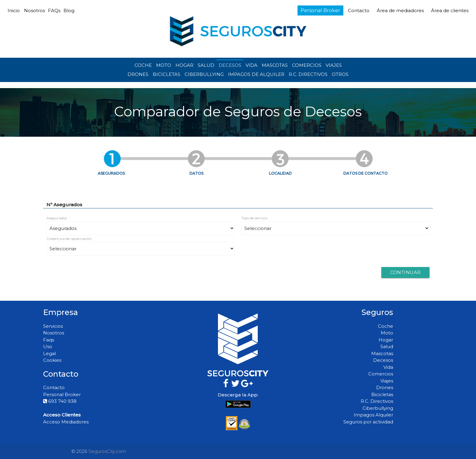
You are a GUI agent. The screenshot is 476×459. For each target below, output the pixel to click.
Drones (385, 387)
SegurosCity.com (107, 451)
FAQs (54, 10)
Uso (48, 346)
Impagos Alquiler (373, 415)
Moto (387, 333)
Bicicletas (382, 394)
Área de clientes (450, 10)
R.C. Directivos (377, 401)
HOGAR (184, 65)
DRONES (138, 74)
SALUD (206, 65)
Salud (387, 346)
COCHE (143, 65)
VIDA (252, 65)
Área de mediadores (401, 10)
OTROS (340, 74)
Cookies (52, 360)
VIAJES (334, 65)
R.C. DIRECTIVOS (308, 74)
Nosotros (34, 10)
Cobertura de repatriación (69, 239)
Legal (49, 353)
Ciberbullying (378, 408)
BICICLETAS (167, 74)
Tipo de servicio (254, 218)
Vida (388, 367)
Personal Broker (320, 10)
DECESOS (230, 65)
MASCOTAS (275, 65)
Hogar (386, 340)
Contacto (359, 10)
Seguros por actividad (368, 422)
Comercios (381, 374)
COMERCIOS (307, 65)
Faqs (49, 340)
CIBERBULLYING (204, 74)
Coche (386, 326)
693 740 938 (60, 401)
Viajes (387, 381)
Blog (69, 10)
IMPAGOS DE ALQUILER (256, 74)
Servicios (53, 326)
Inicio (14, 10)
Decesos (383, 360)
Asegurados (57, 218)
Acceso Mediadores (66, 422)
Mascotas (382, 353)
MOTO (164, 65)
